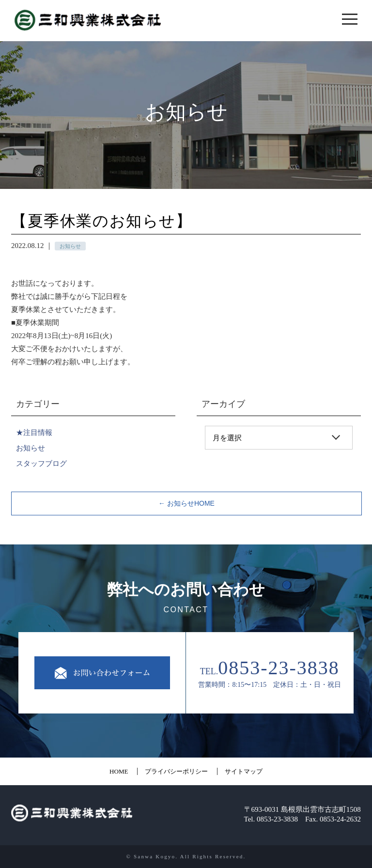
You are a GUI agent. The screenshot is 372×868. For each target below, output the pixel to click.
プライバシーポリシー (176, 771)
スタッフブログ (41, 463)
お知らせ (31, 448)
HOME (119, 771)
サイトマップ (244, 771)
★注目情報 (34, 432)
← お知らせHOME (186, 503)
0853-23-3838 (279, 668)
